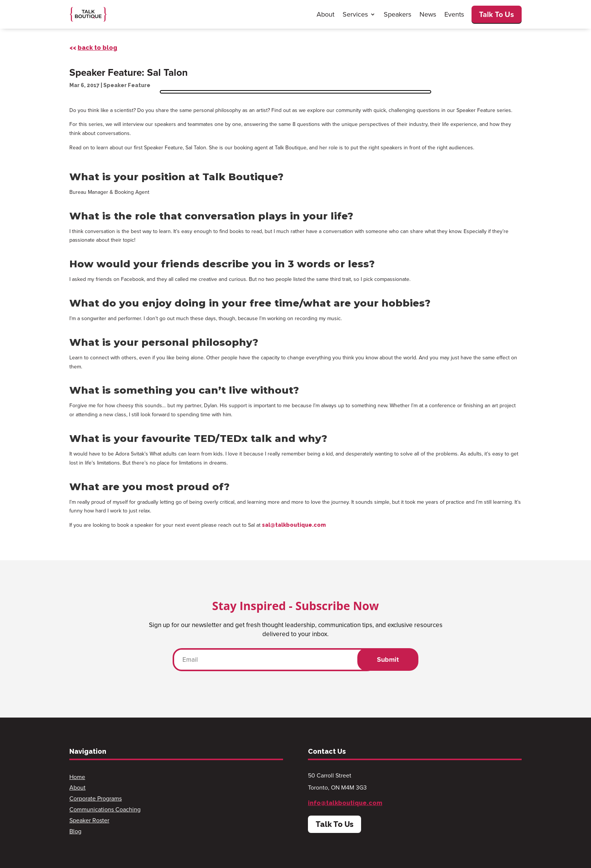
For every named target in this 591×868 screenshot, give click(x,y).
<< (93, 48)
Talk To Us (497, 14)
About (325, 14)
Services (355, 14)
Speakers (397, 14)
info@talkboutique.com (345, 803)
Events (454, 14)
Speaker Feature (127, 85)
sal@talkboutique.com (294, 525)
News (428, 14)
